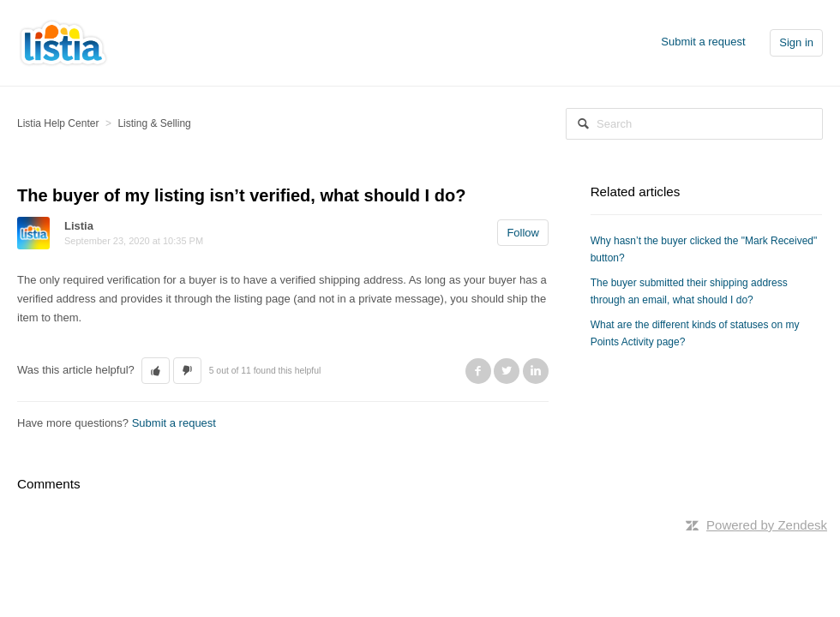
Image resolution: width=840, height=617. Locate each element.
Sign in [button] (796, 42)
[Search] (694, 124)
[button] (156, 371)
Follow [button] (523, 233)
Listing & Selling (154, 123)
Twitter (507, 371)
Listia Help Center (58, 123)
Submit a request (703, 42)
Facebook (478, 371)
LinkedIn (536, 371)
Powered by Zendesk (767, 525)
